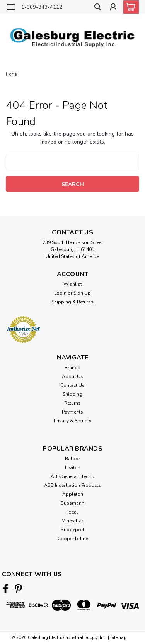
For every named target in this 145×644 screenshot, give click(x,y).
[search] (98, 8)
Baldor (72, 459)
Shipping (72, 394)
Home (11, 74)
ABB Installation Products (72, 485)
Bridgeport (72, 530)
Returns (72, 403)
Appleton (73, 494)
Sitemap (118, 638)
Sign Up (82, 293)
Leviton (73, 468)
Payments (72, 412)
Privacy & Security (72, 421)
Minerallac (73, 521)
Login (60, 293)
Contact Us (72, 385)
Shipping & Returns (72, 302)
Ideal (73, 512)
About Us (72, 376)
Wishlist (73, 284)
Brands (72, 368)
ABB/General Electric (73, 476)
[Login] (113, 8)
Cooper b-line (73, 539)
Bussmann (72, 503)
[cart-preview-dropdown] (129, 7)
